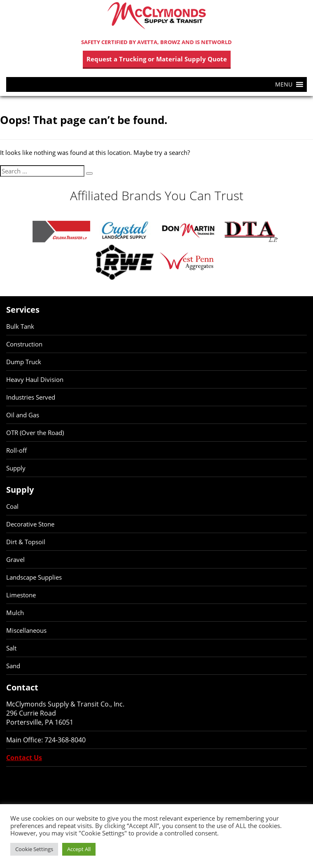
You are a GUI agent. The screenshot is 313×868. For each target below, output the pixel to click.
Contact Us (24, 758)
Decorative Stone (30, 524)
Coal (12, 506)
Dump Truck (24, 362)
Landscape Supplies (34, 577)
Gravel (15, 559)
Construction (24, 344)
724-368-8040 (65, 740)
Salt (11, 648)
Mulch (15, 613)
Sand (13, 666)
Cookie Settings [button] (34, 849)
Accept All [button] (79, 849)
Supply (16, 468)
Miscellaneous (26, 630)
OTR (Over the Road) (35, 433)
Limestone (21, 595)
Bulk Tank (20, 326)
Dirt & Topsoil (26, 542)
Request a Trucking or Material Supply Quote (157, 59)
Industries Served (31, 397)
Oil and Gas (23, 415)
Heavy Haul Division (35, 379)
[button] (284, 84)
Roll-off (16, 450)
